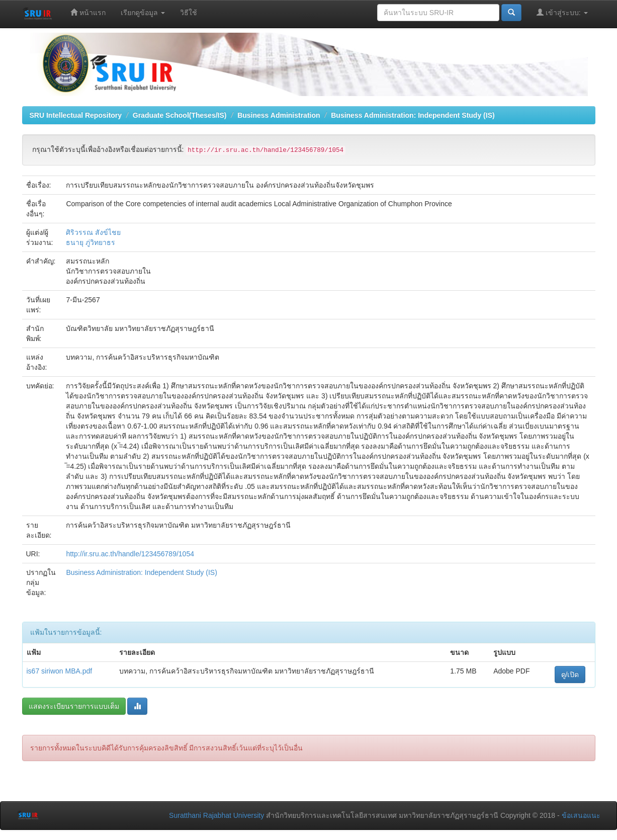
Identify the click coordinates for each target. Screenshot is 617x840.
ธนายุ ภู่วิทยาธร (91, 242)
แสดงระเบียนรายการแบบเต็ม (74, 706)
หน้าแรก (88, 12)
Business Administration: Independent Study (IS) (413, 115)
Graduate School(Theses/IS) (180, 115)
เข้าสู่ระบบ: (562, 12)
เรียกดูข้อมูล (143, 13)
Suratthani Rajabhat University (216, 815)
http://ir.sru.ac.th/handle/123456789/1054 (130, 554)
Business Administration (279, 115)
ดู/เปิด (570, 675)
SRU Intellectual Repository (76, 115)
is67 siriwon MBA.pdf (60, 671)
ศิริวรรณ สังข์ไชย (93, 232)
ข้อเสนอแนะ (581, 815)
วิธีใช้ (189, 13)
